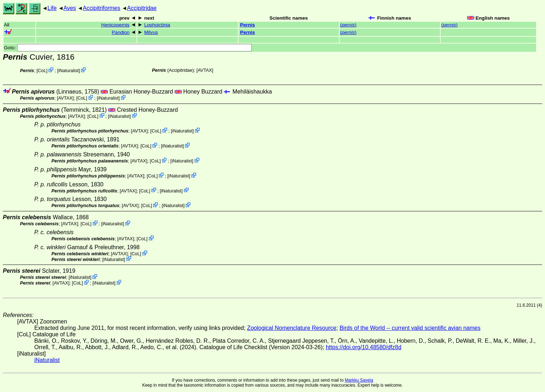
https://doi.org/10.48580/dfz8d (364, 347)
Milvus (151, 32)
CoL (42, 71)
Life (52, 8)
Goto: (128, 48)
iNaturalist (68, 71)
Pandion (121, 32)
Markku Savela (359, 380)
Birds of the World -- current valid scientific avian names (410, 328)
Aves (70, 8)
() (348, 25)
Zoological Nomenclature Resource (292, 328)
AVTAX (205, 70)
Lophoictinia (157, 25)
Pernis (247, 25)
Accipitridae (142, 8)
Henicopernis (115, 25)
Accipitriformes (102, 8)
